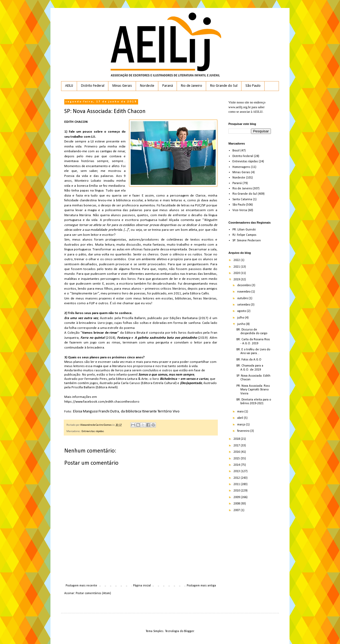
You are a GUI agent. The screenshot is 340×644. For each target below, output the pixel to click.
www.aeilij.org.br (240, 107)
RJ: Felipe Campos (244, 235)
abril (241, 418)
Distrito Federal (93, 86)
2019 (237, 280)
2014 (237, 465)
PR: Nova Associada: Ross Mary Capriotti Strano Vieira (253, 390)
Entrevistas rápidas (93, 431)
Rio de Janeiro (192, 86)
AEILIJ (69, 86)
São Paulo (253, 86)
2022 (237, 260)
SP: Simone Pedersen (247, 241)
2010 (237, 491)
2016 (237, 452)
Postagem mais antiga (201, 586)
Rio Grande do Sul (224, 86)
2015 (237, 459)
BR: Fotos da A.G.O (249, 360)
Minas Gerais (122, 86)
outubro (243, 298)
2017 (237, 446)
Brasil (236, 151)
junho (242, 324)
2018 (237, 439)
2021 (237, 267)
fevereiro (244, 431)
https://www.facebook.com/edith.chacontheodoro (102, 402)
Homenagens (241, 167)
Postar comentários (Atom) (93, 593)
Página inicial (142, 586)
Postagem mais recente (81, 586)
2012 (237, 478)
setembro (244, 305)
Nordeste (147, 86)
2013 (237, 471)
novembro (244, 292)
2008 (237, 504)
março (242, 425)
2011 (237, 484)
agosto (242, 311)
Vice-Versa (240, 210)
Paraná (168, 86)
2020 (237, 273)
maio (241, 412)
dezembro (244, 285)
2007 (237, 510)
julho (241, 318)
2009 (237, 497)
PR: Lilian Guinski (244, 230)
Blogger (189, 631)
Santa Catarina (242, 199)
